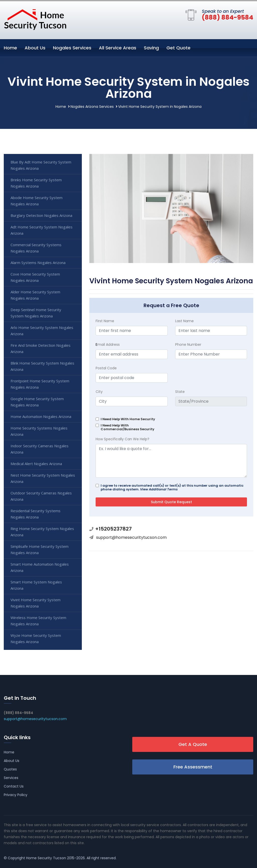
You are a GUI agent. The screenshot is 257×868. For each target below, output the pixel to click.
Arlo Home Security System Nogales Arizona (42, 331)
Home (10, 48)
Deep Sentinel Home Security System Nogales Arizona (36, 313)
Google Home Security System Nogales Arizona (37, 402)
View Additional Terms (159, 489)
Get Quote (178, 48)
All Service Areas (118, 48)
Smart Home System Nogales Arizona (36, 585)
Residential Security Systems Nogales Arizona (36, 514)
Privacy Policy (16, 795)
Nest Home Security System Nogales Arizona (43, 478)
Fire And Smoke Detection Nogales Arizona (41, 348)
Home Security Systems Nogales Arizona (39, 431)
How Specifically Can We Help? (122, 439)
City (99, 392)
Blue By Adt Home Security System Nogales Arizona (41, 165)
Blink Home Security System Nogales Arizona (42, 366)
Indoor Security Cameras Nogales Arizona (40, 449)
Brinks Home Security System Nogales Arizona (36, 183)
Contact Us (14, 786)
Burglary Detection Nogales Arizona (41, 215)
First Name (105, 321)
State (180, 392)
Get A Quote (193, 744)
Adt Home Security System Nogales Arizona (42, 230)
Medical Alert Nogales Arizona (36, 464)
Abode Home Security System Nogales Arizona (37, 201)
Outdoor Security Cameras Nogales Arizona (41, 496)
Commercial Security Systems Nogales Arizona (36, 248)
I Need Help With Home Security (128, 419)
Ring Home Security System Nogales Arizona (42, 532)
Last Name (184, 321)
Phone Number (188, 344)
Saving (151, 48)
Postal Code (106, 368)
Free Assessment (193, 767)
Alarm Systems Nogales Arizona (38, 263)
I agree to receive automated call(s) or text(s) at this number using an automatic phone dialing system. (172, 487)
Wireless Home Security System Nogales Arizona (38, 621)
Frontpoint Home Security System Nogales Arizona (40, 384)
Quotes (10, 769)
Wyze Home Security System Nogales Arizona (36, 638)
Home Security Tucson (46, 858)
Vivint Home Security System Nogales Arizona (36, 603)
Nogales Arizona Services (92, 107)
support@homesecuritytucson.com (131, 537)
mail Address (108, 344)
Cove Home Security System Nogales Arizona (35, 277)
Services (11, 778)
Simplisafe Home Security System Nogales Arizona (40, 549)
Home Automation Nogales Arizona (41, 416)
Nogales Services (72, 48)
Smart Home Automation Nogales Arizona (40, 567)
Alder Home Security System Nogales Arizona (35, 295)
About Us (35, 48)
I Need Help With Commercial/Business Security (127, 427)
